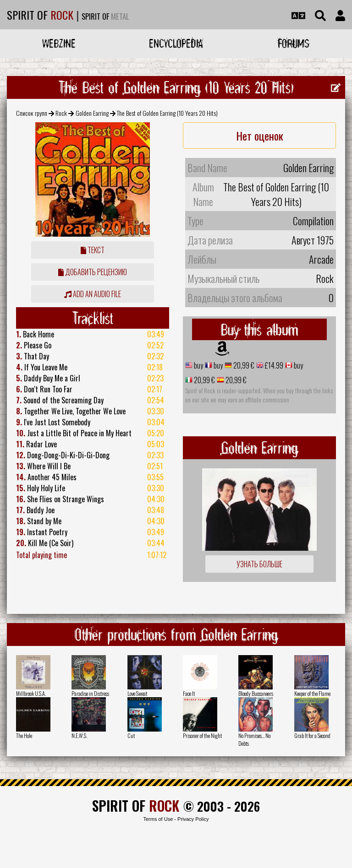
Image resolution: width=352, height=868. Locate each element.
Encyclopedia (176, 43)
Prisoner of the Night (202, 735)
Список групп (32, 113)
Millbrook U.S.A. (31, 693)
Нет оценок (260, 136)
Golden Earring (92, 113)
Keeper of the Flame (312, 693)
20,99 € (243, 365)
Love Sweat (137, 693)
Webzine (59, 43)
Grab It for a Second (312, 735)
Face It (189, 693)
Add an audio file (93, 294)
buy (198, 365)
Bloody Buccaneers (256, 693)
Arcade (321, 259)
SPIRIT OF (40, 15)
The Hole (24, 735)
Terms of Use (158, 819)
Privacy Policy (193, 819)
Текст (93, 250)
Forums (294, 43)
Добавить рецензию (93, 272)
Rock (61, 113)
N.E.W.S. (79, 735)
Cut (131, 735)
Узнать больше (259, 564)
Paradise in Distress (90, 693)
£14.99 (273, 365)
